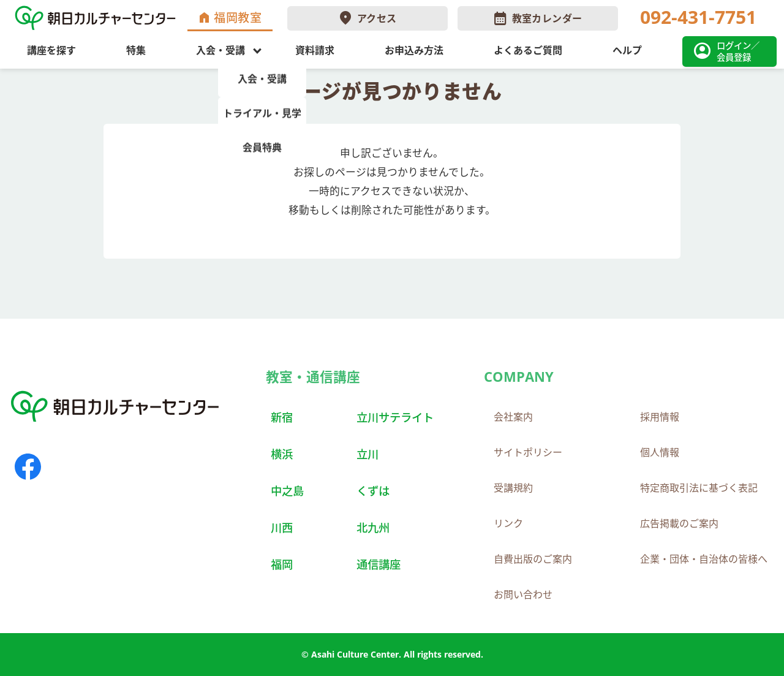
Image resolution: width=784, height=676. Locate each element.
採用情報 (660, 417)
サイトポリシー (528, 452)
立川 (367, 454)
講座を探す (51, 50)
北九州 (373, 527)
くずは (373, 491)
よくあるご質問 (528, 50)
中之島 (287, 491)
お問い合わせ (523, 594)
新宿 (282, 417)
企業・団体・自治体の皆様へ (704, 559)
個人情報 (660, 452)
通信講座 (379, 564)
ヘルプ (627, 50)
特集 (136, 50)
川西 (282, 527)
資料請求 (315, 50)
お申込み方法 (414, 50)
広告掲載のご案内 (679, 523)
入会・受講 (221, 50)
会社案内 (513, 417)
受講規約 (513, 488)
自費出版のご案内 (533, 559)
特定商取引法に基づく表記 (699, 488)
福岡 (282, 564)
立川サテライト (395, 417)
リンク (508, 523)
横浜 (282, 454)
